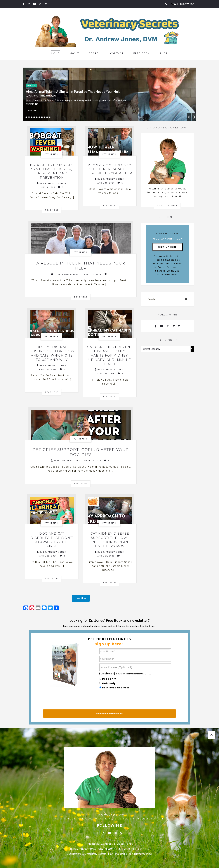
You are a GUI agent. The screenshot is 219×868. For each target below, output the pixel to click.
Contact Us (108, 844)
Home (56, 53)
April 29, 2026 (93, 274)
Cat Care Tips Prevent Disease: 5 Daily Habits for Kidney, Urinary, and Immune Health (110, 355)
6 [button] (39, 117)
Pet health (32, 85)
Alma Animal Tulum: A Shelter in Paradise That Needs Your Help (110, 169)
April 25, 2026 (92, 461)
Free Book (142, 53)
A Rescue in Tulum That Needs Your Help (81, 266)
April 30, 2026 (106, 183)
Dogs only (109, 679)
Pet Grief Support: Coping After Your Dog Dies (81, 452)
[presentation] (122, 700)
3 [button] (32, 117)
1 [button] (26, 117)
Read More (32, 111)
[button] (189, 117)
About (74, 53)
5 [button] (37, 117)
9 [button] (47, 117)
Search (95, 53)
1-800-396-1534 (186, 4)
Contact (117, 53)
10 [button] (50, 117)
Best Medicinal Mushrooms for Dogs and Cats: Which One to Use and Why (52, 353)
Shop (163, 53)
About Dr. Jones (167, 206)
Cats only (109, 683)
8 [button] (44, 117)
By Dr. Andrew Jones (51, 183)
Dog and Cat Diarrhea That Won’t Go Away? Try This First (52, 540)
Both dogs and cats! (116, 688)
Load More (81, 598)
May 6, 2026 (48, 187)
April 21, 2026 (106, 556)
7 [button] (42, 117)
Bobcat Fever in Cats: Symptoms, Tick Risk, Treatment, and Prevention (78, 92)
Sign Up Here (168, 247)
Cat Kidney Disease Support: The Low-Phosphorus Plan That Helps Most (110, 540)
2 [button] (29, 117)
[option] (109, 94)
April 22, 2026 (48, 556)
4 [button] (34, 117)
